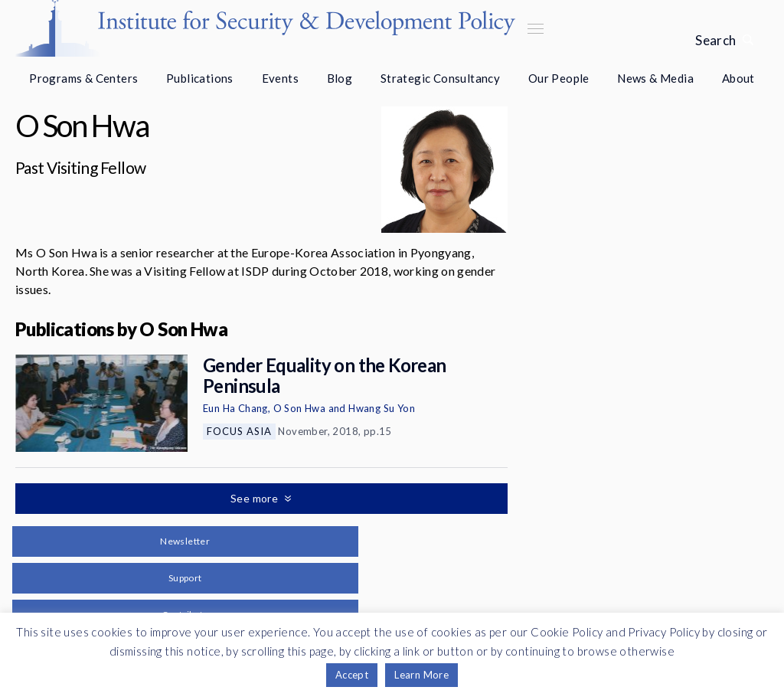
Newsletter (185, 541)
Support (185, 578)
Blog (340, 78)
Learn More (421, 675)
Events (280, 78)
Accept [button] (352, 675)
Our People (559, 78)
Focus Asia (239, 431)
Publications (200, 78)
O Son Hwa (300, 408)
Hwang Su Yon (382, 408)
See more (256, 498)
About (738, 78)
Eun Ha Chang (235, 408)
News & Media (655, 78)
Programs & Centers (83, 78)
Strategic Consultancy (440, 78)
